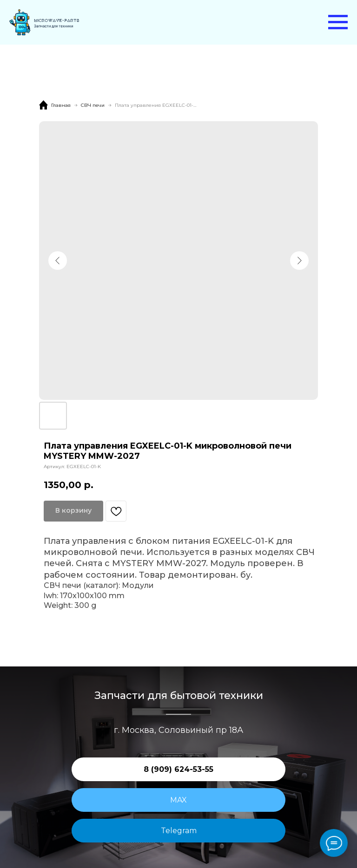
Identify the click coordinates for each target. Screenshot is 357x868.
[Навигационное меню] (338, 22)
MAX (178, 800)
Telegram (179, 831)
